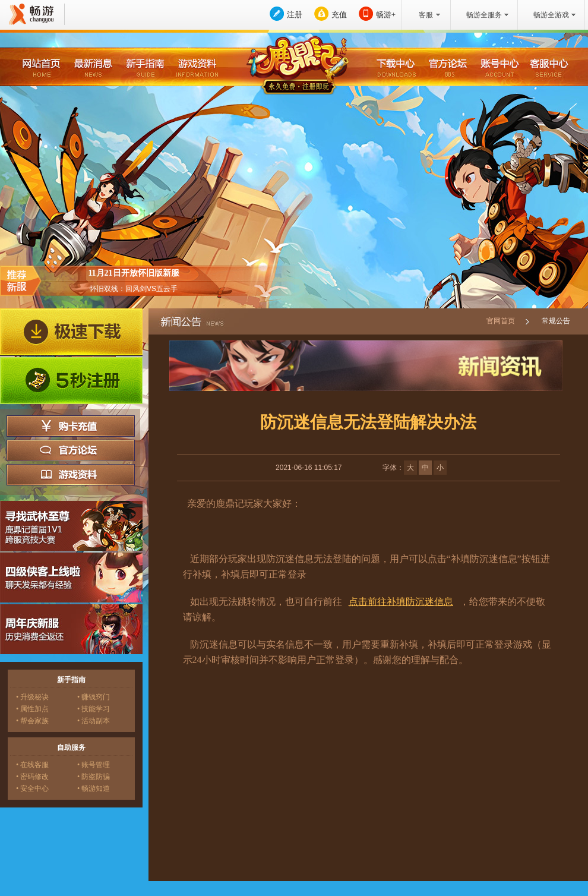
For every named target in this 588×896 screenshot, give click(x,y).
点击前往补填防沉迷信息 (401, 602)
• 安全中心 (32, 788)
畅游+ (386, 15)
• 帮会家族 (32, 721)
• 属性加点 (32, 709)
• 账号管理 (94, 765)
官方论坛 (71, 450)
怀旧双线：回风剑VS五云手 (134, 289)
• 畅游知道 (94, 788)
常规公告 (556, 321)
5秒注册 (71, 381)
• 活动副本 (94, 721)
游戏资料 (71, 475)
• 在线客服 (32, 765)
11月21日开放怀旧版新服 (133, 273)
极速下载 (71, 332)
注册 (295, 15)
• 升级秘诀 (32, 697)
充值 (339, 15)
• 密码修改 (32, 777)
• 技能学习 (94, 709)
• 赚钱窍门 (94, 697)
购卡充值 (71, 426)
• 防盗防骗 (94, 777)
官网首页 (501, 321)
